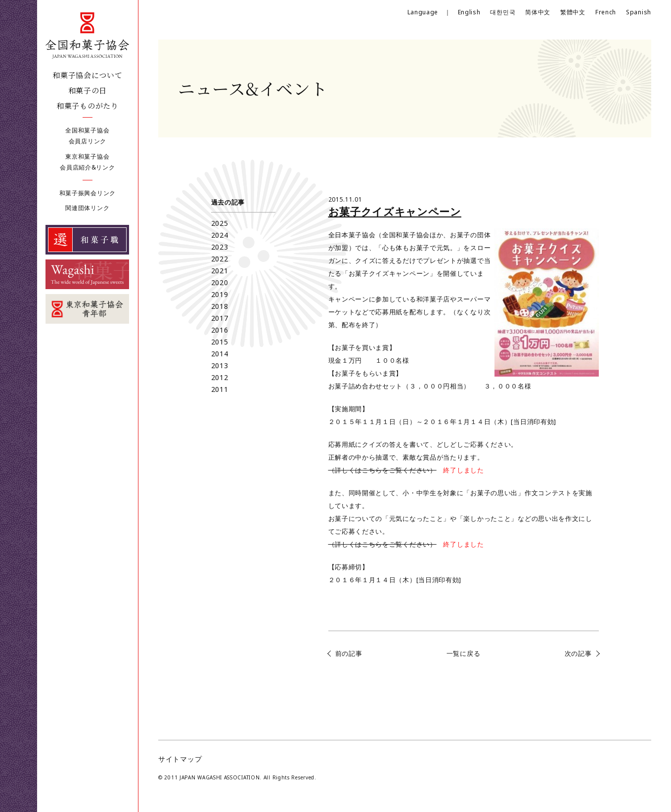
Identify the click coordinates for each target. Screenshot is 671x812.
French (606, 12)
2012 (220, 377)
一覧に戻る (464, 653)
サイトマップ (180, 759)
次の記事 (578, 653)
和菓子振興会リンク (88, 193)
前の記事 (349, 653)
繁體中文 (573, 12)
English (469, 12)
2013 (220, 365)
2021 (220, 271)
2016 (220, 330)
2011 (220, 389)
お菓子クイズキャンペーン (395, 212)
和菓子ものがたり (88, 106)
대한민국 (503, 12)
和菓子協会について (87, 75)
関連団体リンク (87, 208)
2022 (220, 259)
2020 (220, 282)
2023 (220, 247)
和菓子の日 (88, 90)
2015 (220, 342)
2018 (220, 306)
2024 (220, 235)
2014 (220, 354)
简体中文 (538, 12)
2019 (220, 294)
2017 (220, 318)
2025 (220, 223)
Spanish (639, 12)
